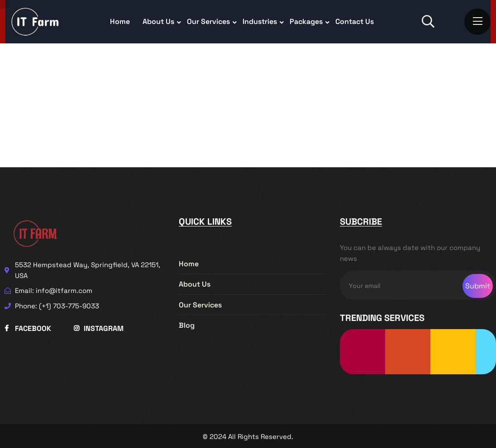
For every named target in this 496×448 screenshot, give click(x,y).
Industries (260, 21)
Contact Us (355, 21)
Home (120, 21)
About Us (158, 21)
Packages (306, 21)
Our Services (208, 21)
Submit (478, 286)
